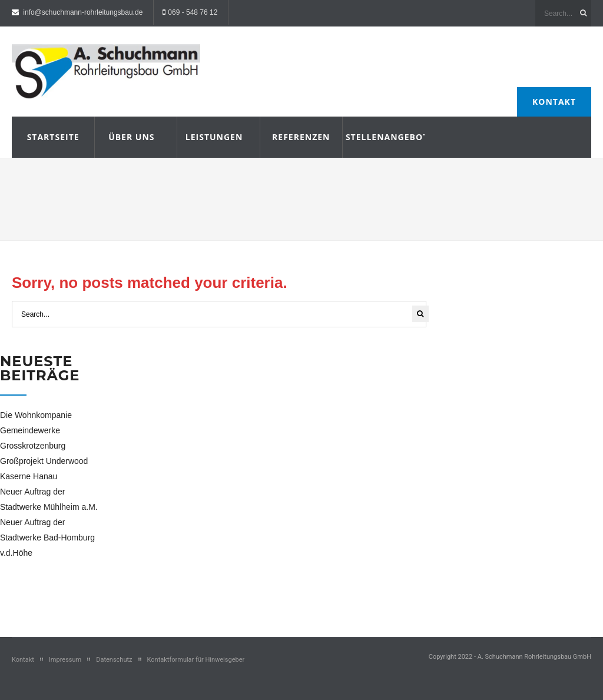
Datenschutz (114, 660)
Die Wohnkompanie (36, 415)
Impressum (65, 660)
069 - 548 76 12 (193, 12)
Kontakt (554, 102)
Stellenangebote (384, 137)
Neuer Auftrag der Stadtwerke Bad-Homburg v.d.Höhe (47, 538)
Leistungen (214, 137)
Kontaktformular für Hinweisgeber (196, 660)
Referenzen (301, 137)
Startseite (53, 137)
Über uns (131, 137)
